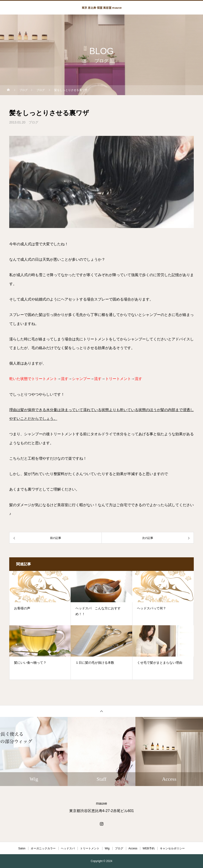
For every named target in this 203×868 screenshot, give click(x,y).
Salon (22, 848)
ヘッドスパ (68, 848)
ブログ (33, 122)
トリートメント (90, 848)
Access (133, 848)
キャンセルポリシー (172, 848)
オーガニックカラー (43, 848)
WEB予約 (148, 848)
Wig (107, 848)
